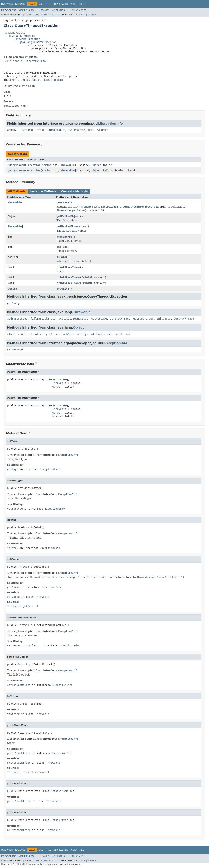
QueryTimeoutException (24, 165)
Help (82, 4)
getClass (52, 334)
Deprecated (61, 4)
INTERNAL (27, 130)
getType (62, 247)
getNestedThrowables (71, 226)
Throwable (68, 165)
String (47, 165)
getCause (63, 202)
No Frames (58, 10)
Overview (7, 4)
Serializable (13, 61)
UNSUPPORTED (77, 130)
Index (74, 4)
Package (20, 4)
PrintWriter (90, 283)
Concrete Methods (75, 191)
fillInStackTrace (43, 319)
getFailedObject (68, 216)
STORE (41, 130)
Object (96, 165)
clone (11, 334)
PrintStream (90, 277)
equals (23, 334)
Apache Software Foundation (43, 864)
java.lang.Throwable (22, 36)
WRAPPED (103, 130)
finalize (37, 334)
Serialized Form (15, 106)
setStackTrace (184, 319)
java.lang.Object (14, 33)
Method (49, 15)
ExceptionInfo (36, 61)
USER (91, 130)
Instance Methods (43, 191)
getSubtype (64, 237)
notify (82, 334)
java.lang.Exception (27, 39)
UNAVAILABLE (56, 130)
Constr (37, 15)
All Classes (79, 10)
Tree (48, 4)
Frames (45, 10)
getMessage (99, 319)
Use (41, 4)
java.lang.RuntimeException (38, 42)
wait (110, 334)
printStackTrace (68, 267)
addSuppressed (17, 319)
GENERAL (13, 130)
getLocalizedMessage (73, 319)
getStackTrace (120, 319)
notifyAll (97, 334)
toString (63, 289)
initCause (164, 319)
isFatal (62, 257)
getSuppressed (143, 319)
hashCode (68, 334)
